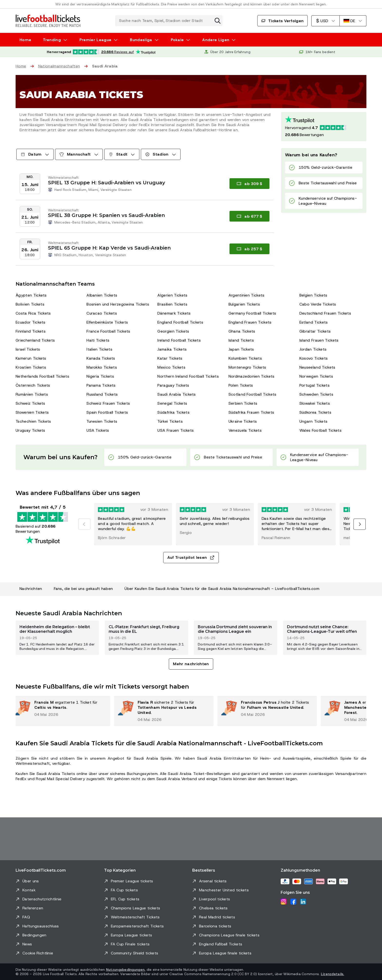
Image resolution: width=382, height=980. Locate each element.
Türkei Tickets (170, 421)
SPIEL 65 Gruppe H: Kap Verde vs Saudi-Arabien (109, 248)
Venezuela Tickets (245, 430)
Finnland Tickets (31, 331)
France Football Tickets (108, 331)
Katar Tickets (170, 358)
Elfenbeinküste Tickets (107, 322)
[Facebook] (293, 902)
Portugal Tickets (315, 385)
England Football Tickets (180, 322)
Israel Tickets (28, 349)
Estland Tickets (314, 322)
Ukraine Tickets (243, 421)
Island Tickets (241, 340)
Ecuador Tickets (31, 322)
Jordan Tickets (313, 349)
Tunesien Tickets (102, 421)
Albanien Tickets (102, 295)
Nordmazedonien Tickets (252, 376)
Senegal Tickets (172, 403)
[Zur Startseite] (48, 21)
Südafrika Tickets (173, 412)
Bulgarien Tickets (244, 304)
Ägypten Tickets (31, 295)
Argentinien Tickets (247, 295)
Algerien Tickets (172, 295)
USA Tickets (98, 430)
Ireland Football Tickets (179, 340)
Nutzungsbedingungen (125, 970)
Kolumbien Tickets (245, 358)
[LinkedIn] (303, 902)
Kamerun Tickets (31, 358)
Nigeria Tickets (100, 376)
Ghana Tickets (242, 331)
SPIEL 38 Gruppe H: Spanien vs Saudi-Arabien (106, 215)
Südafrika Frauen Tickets (251, 412)
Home (25, 40)
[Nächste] (360, 524)
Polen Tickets (241, 385)
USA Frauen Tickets (176, 430)
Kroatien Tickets (31, 367)
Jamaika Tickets (172, 349)
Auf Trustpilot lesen (191, 557)
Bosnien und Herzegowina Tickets (118, 304)
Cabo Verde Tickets (318, 304)
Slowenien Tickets (32, 412)
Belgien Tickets (313, 295)
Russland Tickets (102, 394)
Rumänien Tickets (32, 394)
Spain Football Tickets (107, 412)
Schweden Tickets (316, 394)
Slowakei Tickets (315, 403)
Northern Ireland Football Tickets (188, 376)
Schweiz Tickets (30, 403)
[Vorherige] (84, 524)
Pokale (177, 40)
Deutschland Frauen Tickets (325, 313)
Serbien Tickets (243, 403)
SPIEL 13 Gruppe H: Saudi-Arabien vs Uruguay (107, 183)
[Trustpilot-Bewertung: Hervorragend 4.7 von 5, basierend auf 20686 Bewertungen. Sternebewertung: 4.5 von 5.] (324, 127)
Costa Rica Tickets (33, 313)
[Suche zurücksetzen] (218, 21)
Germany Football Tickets (252, 313)
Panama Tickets (101, 385)
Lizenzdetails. (333, 974)
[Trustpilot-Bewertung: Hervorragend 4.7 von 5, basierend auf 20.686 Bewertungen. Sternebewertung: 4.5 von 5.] (101, 52)
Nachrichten (31, 589)
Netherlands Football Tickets (42, 376)
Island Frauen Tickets (319, 340)
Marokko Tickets (102, 367)
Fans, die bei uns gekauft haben (83, 589)
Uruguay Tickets (30, 430)
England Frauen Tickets (250, 322)
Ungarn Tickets (313, 421)
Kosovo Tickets (314, 358)
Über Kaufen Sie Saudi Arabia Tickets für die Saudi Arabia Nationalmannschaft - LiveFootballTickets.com (222, 589)
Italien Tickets (99, 349)
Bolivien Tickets (30, 304)
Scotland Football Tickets (253, 394)
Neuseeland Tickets (317, 367)
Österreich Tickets (33, 385)
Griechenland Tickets (35, 340)
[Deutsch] (353, 21)
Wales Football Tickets (320, 430)
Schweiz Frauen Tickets (108, 403)
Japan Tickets (241, 349)
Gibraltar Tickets (315, 331)
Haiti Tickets (98, 340)
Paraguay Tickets (173, 385)
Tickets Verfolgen (282, 21)
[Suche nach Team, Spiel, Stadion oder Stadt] (169, 21)
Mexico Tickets (171, 367)
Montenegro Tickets (247, 367)
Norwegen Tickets (316, 376)
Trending (52, 40)
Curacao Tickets (102, 313)
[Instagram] (284, 902)
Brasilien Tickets (172, 304)
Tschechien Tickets (33, 421)
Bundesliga (141, 40)
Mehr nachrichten (191, 664)
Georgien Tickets (173, 331)
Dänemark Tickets (174, 313)
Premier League (95, 40)
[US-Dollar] (325, 21)
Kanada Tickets (101, 358)
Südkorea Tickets (315, 412)
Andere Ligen (216, 40)
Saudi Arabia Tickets (177, 394)
